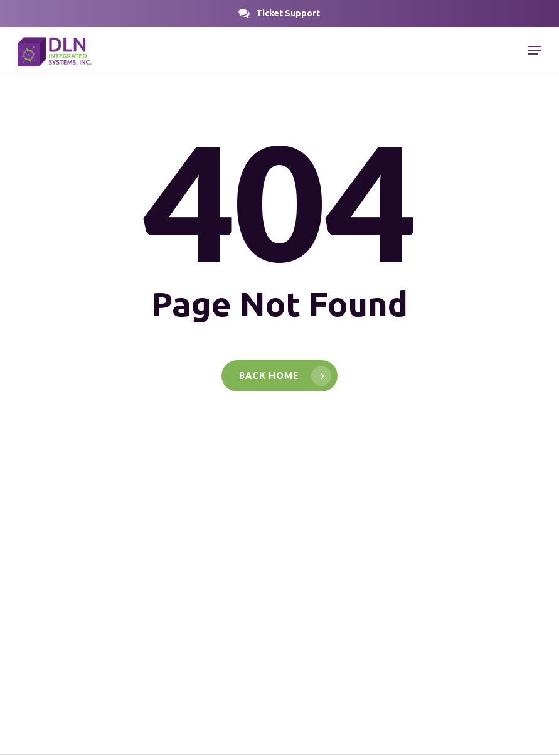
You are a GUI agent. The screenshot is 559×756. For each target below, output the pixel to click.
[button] (288, 13)
